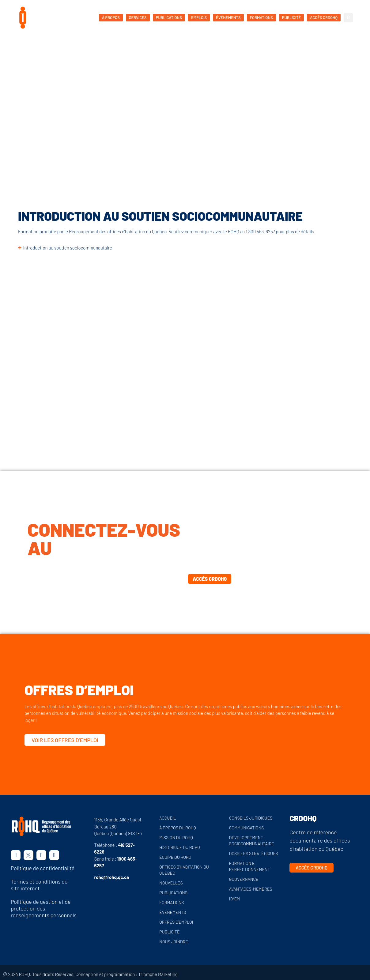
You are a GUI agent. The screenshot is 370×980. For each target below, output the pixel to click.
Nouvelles (171, 883)
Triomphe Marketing (158, 974)
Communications (246, 828)
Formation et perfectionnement (250, 866)
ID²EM (234, 899)
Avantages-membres (251, 889)
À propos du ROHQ (178, 828)
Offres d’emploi (176, 922)
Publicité (169, 932)
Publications (173, 893)
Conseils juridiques (251, 818)
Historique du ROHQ (179, 847)
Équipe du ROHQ (175, 857)
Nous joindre (174, 942)
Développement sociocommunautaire (252, 841)
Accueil (30, 103)
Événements (173, 912)
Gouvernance (244, 879)
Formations (54, 103)
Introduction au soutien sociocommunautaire (68, 248)
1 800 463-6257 (260, 231)
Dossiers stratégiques (254, 853)
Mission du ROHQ (176, 837)
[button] (348, 18)
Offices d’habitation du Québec (184, 870)
